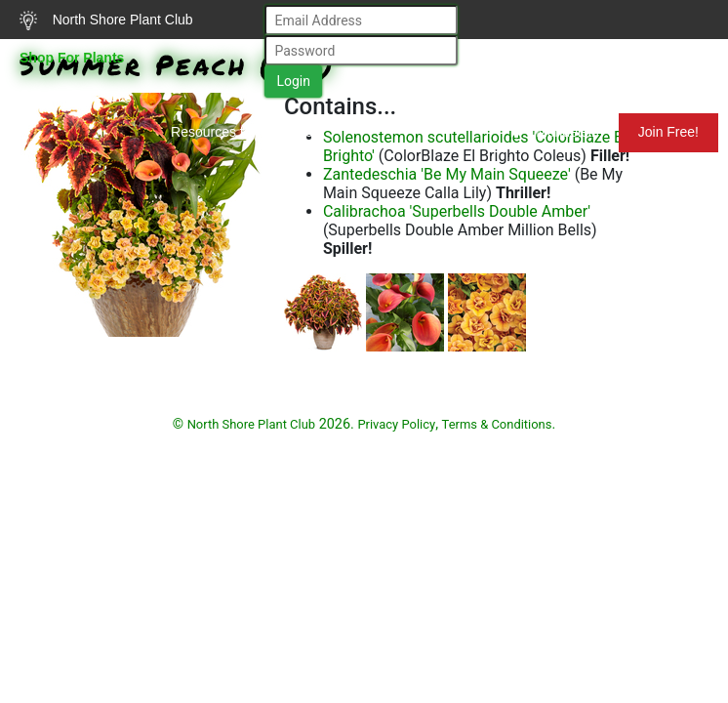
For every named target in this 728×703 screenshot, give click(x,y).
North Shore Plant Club (106, 21)
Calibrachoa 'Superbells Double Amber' (457, 211)
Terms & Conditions (497, 424)
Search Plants (76, 97)
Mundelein (555, 132)
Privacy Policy (396, 424)
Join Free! (668, 132)
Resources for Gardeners (247, 132)
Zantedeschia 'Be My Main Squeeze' (447, 174)
